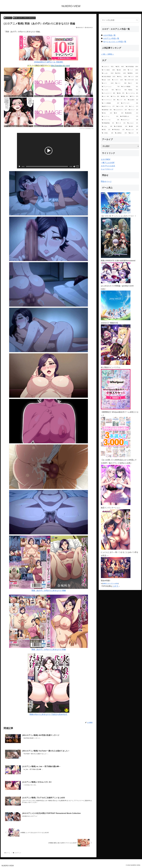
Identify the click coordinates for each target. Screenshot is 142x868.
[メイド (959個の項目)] (121, 83)
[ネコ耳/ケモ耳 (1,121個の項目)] (131, 80)
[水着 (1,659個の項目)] (121, 70)
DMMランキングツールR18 (110, 583)
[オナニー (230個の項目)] (133, 110)
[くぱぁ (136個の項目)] (107, 126)
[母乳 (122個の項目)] (106, 130)
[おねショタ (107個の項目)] (132, 130)
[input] (120, 20)
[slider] (47, 166)
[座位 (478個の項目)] (121, 93)
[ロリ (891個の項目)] (133, 83)
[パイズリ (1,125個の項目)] (117, 80)
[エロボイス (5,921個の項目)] (108, 67)
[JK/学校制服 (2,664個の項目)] (132, 67)
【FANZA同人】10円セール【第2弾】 (49, 49)
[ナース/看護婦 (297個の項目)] (110, 103)
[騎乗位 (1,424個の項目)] (133, 73)
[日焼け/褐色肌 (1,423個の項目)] (109, 77)
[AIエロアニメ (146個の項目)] (130, 120)
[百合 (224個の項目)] (107, 113)
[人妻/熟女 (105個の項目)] (121, 133)
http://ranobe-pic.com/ (60, 66)
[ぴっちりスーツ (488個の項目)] (108, 93)
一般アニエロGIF (108, 163)
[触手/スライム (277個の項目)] (108, 106)
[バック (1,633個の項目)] (133, 70)
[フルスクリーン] (78, 166)
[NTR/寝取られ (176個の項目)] (129, 116)
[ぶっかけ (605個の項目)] (108, 90)
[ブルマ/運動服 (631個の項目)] (130, 87)
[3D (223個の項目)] (119, 113)
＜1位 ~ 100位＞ (107, 54)
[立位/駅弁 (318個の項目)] (133, 100)
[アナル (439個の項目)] (115, 97)
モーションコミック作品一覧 (115, 42)
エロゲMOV (106, 159)
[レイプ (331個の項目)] (122, 100)
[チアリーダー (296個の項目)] (130, 103)
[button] (49, 151)
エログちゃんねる (108, 166)
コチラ (116, 586)
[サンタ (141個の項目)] (121, 123)
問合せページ (106, 181)
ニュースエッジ (107, 169)
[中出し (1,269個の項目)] (122, 77)
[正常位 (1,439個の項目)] (121, 73)
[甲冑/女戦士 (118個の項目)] (118, 130)
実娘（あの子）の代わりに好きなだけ (24, 18)
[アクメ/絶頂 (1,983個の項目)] (108, 70)
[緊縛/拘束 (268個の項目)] (107, 110)
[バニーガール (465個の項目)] (132, 93)
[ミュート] (74, 166)
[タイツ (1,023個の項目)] (108, 83)
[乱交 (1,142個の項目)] (106, 80)
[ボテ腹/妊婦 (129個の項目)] (121, 126)
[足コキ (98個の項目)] (133, 133)
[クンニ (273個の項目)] (134, 106)
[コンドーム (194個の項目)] (110, 116)
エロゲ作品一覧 (109, 35)
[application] (49, 151)
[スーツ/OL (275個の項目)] (122, 106)
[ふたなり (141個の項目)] (133, 123)
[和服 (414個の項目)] (124, 97)
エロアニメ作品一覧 (111, 38)
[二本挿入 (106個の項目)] (107, 133)
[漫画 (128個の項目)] (134, 126)
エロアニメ (8, 18)
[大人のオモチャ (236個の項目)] (120, 110)
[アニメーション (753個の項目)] (111, 87)
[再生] (20, 166)
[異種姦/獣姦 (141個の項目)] (108, 123)
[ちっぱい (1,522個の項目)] (108, 73)
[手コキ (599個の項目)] (121, 90)
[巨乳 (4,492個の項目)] (120, 67)
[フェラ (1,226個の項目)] (133, 77)
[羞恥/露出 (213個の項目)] (132, 113)
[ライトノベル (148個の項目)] (110, 120)
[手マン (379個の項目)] (134, 97)
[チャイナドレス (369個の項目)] (109, 100)
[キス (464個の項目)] (105, 97)
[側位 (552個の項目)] (133, 90)
